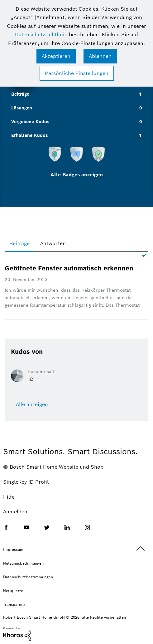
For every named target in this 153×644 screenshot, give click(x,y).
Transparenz (14, 604)
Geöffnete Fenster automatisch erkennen (69, 268)
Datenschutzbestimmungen (28, 577)
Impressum (13, 549)
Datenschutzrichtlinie (41, 35)
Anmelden (15, 512)
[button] (56, 56)
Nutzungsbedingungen (23, 563)
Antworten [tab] (53, 243)
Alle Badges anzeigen (77, 175)
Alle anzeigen (32, 404)
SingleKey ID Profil (26, 482)
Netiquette (13, 591)
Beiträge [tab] (19, 243)
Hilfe (9, 497)
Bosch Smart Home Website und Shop (57, 467)
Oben (141, 549)
